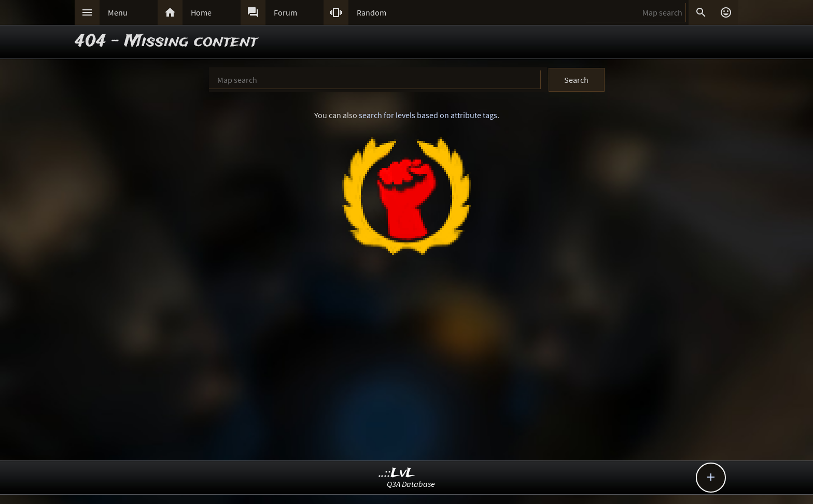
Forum (285, 12)
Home (201, 12)
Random (372, 12)
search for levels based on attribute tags (428, 115)
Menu (118, 12)
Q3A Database (411, 484)
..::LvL (397, 473)
